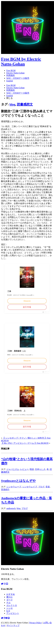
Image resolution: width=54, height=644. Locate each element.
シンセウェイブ (30, 487)
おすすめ (11, 594)
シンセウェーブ (14, 487)
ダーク (10, 600)
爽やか (10, 597)
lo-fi (8, 611)
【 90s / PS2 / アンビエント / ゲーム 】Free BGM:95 (25, 443)
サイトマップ (13, 625)
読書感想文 (25, 104)
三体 (9, 291)
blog (12, 104)
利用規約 (11, 75)
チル (8, 603)
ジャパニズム (13, 469)
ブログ (41, 487)
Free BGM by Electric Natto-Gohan (21, 62)
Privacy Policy (36, 623)
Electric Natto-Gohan (15, 73)
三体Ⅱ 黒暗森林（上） (17, 351)
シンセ (10, 608)
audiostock (11, 508)
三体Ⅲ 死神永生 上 (16, 411)
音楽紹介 (5, 489)
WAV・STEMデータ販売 (18, 78)
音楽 (48, 487)
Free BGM (11, 70)
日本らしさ (40, 469)
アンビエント (13, 613)
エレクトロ (12, 605)
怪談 (32, 469)
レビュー (24, 469)
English (10, 81)
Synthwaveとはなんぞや (18, 481)
